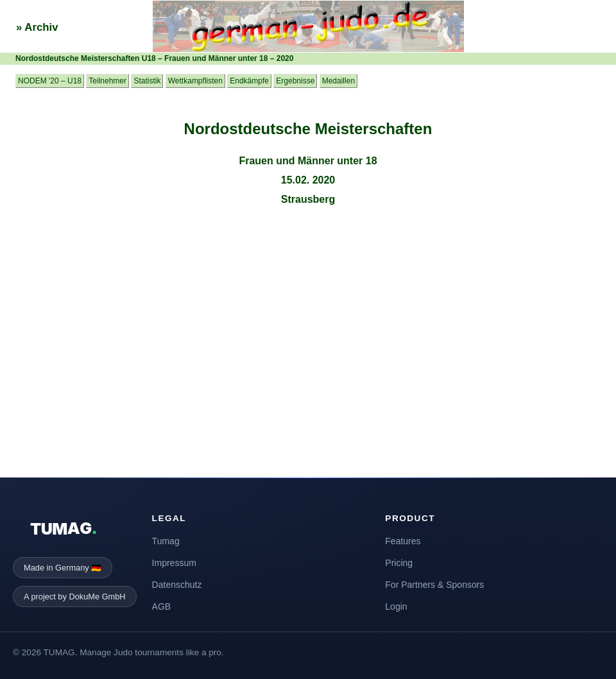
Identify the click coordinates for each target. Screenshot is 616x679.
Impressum (174, 563)
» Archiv (37, 27)
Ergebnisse (295, 81)
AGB (162, 606)
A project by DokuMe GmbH (75, 597)
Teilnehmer (107, 81)
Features (403, 541)
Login (396, 606)
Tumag (166, 541)
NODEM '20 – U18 (50, 81)
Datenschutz (177, 585)
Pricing (399, 563)
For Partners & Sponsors (434, 585)
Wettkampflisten (195, 81)
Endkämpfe (249, 81)
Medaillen (338, 81)
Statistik (147, 81)
